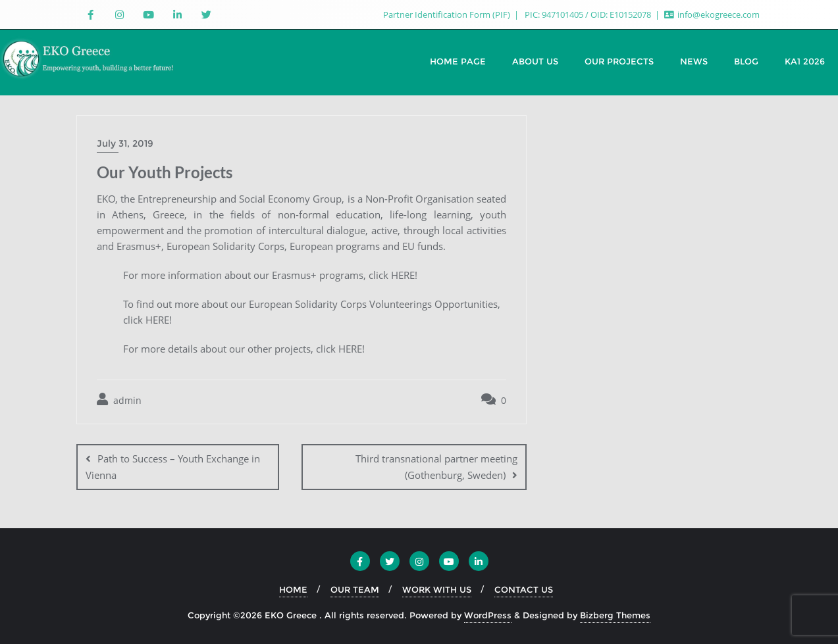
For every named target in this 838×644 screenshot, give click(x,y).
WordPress (488, 615)
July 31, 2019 (125, 143)
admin (119, 400)
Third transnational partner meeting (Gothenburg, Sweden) (436, 467)
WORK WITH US (437, 589)
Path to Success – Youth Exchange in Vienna (173, 467)
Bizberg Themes (615, 615)
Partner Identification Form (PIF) (448, 14)
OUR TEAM (355, 589)
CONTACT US (524, 589)
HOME (293, 589)
